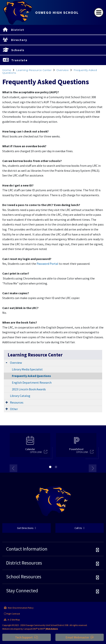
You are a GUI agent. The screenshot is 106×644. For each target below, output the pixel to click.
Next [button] (93, 468)
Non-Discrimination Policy (19, 608)
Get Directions (26, 528)
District (18, 30)
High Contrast (13, 614)
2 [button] (56, 467)
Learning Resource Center (34, 70)
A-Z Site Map (12, 620)
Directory (19, 40)
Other (14, 409)
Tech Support (27, 637)
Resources (17, 402)
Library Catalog (20, 396)
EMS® (42, 629)
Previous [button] (13, 468)
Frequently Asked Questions (31, 376)
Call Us (79, 528)
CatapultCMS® (30, 629)
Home (7, 70)
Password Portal (47, 264)
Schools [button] (18, 50)
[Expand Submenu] (7, 362)
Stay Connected (22, 591)
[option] (30, 447)
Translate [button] (19, 60)
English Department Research (32, 382)
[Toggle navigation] (99, 12)
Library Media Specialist (27, 369)
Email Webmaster (80, 637)
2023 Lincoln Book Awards (29, 389)
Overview (62, 70)
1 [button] (50, 467)
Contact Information (27, 549)
